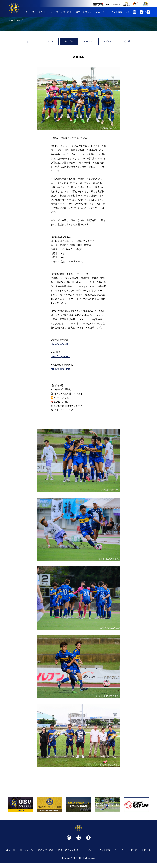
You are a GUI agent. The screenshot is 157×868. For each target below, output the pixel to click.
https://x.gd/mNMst (60, 369)
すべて (30, 41)
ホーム (10, 20)
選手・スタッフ (84, 12)
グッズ (134, 850)
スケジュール (45, 12)
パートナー (120, 850)
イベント (88, 41)
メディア (108, 41)
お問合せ (147, 850)
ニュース (30, 12)
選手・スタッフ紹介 (68, 850)
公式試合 (69, 41)
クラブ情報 (117, 12)
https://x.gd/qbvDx (60, 344)
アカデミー (101, 12)
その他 (127, 41)
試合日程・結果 (64, 12)
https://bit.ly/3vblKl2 (61, 356)
